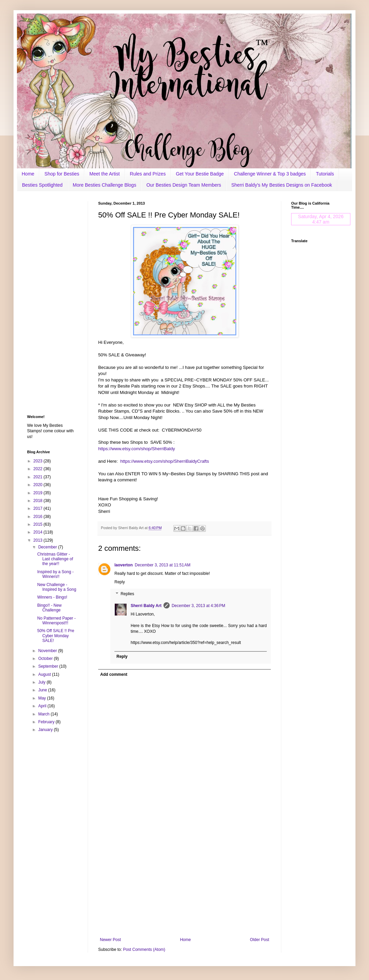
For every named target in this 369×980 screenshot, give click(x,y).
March (45, 714)
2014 (39, 532)
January (46, 730)
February (47, 722)
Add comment (114, 674)
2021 (39, 477)
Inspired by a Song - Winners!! (55, 574)
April (43, 706)
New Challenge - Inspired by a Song (57, 587)
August (45, 674)
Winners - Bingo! (52, 597)
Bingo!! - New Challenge (49, 608)
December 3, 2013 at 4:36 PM (198, 606)
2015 (39, 524)
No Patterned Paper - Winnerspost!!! (56, 621)
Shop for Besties (62, 174)
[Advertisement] (184, 881)
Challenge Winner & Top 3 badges (270, 174)
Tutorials (325, 174)
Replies (127, 594)
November (48, 651)
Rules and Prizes (148, 174)
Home (28, 174)
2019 (39, 493)
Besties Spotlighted (42, 185)
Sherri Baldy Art (146, 606)
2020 (39, 485)
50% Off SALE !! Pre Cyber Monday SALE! (56, 636)
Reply (120, 582)
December (48, 547)
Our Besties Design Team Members (184, 185)
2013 (39, 540)
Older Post (259, 940)
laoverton (124, 565)
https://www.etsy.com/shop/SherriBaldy (137, 449)
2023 (39, 461)
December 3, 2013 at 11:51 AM (162, 565)
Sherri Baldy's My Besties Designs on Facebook (282, 185)
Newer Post (110, 940)
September (49, 666)
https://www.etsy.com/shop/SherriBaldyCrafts (165, 461)
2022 (39, 469)
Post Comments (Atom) (144, 950)
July (42, 682)
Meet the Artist (104, 174)
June (43, 690)
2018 (39, 501)
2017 (39, 508)
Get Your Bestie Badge (200, 174)
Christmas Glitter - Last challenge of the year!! (55, 559)
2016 (39, 517)
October (46, 659)
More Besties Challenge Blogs (105, 185)
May (43, 698)
